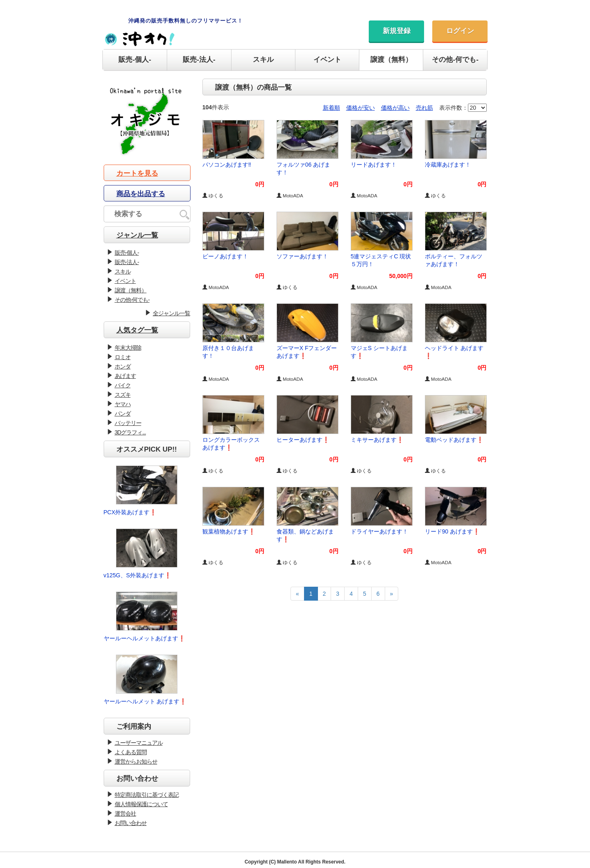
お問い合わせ (131, 823)
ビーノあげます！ (225, 256)
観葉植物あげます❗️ (229, 531)
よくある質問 (131, 752)
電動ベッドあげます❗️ (454, 440)
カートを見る (137, 173)
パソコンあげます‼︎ (227, 165)
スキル (263, 60)
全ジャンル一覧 (171, 313)
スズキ (123, 395)
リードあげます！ (374, 165)
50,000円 (401, 276)
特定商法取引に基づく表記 (147, 795)
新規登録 (397, 31)
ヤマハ (123, 404)
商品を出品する (141, 194)
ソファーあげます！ (302, 256)
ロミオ (123, 357)
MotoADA (290, 196)
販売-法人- (199, 60)
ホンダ (123, 366)
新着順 (331, 108)
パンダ (123, 414)
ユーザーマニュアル (139, 743)
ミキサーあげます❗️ (377, 440)
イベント (327, 60)
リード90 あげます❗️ (452, 531)
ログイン (460, 31)
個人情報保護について (141, 804)
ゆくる (213, 196)
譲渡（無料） (391, 60)
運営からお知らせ (136, 762)
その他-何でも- (455, 60)
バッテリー (128, 423)
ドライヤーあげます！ (379, 531)
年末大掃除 (128, 348)
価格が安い (361, 108)
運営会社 (125, 814)
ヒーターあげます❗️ (303, 440)
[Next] (392, 594)
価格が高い (395, 108)
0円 (260, 184)
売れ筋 (424, 108)
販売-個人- (135, 60)
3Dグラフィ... (130, 432)
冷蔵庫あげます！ (448, 165)
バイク (123, 385)
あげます (125, 376)
